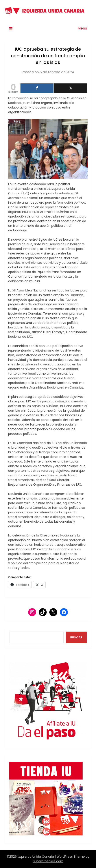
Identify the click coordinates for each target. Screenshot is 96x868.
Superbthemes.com (48, 861)
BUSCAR (76, 637)
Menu (82, 28)
